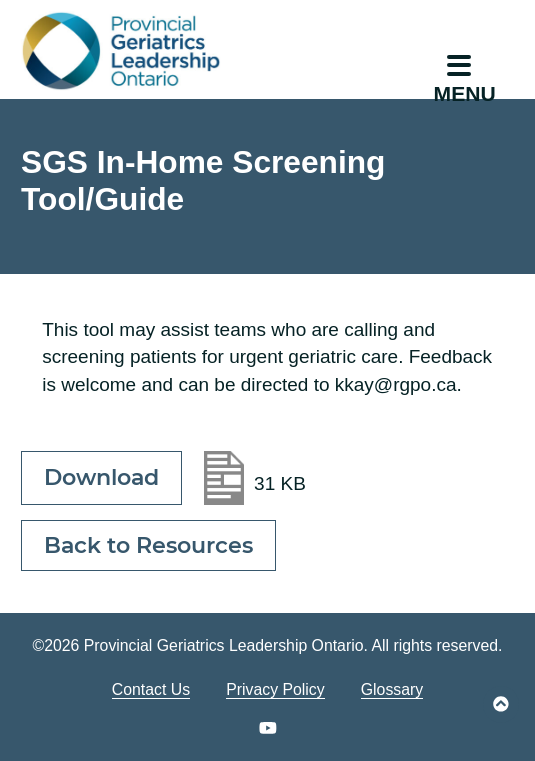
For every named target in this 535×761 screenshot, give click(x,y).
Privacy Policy (275, 689)
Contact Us (151, 689)
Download (101, 477)
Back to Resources (148, 545)
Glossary (392, 689)
